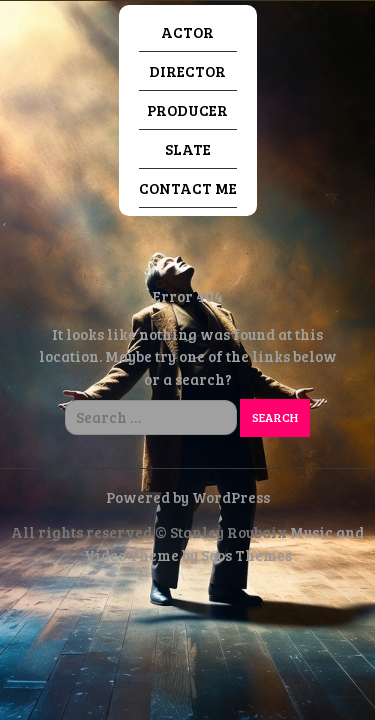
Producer (187, 110)
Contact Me (188, 188)
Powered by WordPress (188, 497)
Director (187, 71)
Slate (188, 149)
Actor (187, 32)
